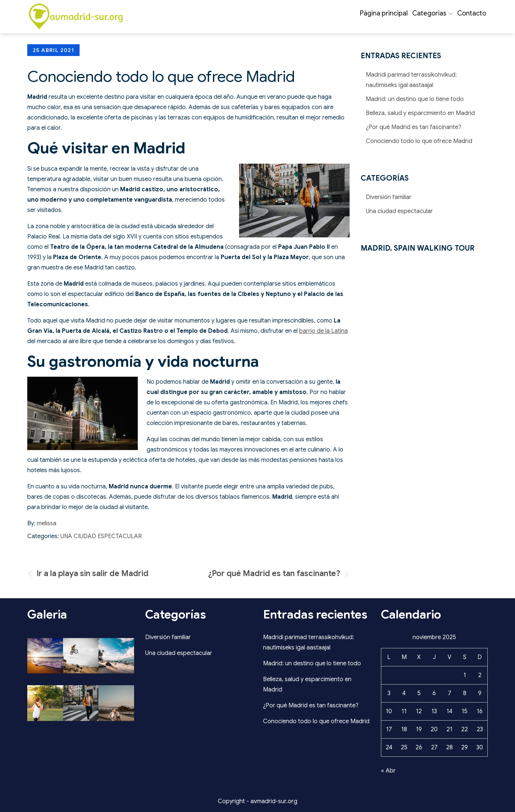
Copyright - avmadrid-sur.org (257, 801)
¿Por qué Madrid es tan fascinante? (414, 127)
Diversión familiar (389, 197)
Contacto (472, 13)
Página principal (384, 13)
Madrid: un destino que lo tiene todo (415, 99)
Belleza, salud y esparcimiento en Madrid (420, 113)
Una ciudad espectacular (101, 536)
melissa (47, 523)
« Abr (388, 771)
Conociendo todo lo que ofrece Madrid (419, 141)
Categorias (432, 13)
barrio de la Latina (323, 331)
